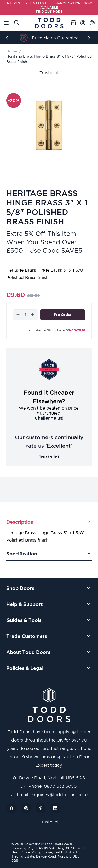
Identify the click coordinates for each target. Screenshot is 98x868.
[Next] (90, 38)
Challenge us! (49, 418)
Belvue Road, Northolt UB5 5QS (49, 778)
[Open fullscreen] (49, 125)
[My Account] (83, 23)
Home (12, 51)
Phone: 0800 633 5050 (49, 786)
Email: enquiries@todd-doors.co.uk (49, 795)
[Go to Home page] (49, 23)
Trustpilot (49, 73)
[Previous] (8, 38)
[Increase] (33, 315)
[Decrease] (18, 315)
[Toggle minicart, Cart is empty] (92, 23)
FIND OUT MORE (49, 12)
